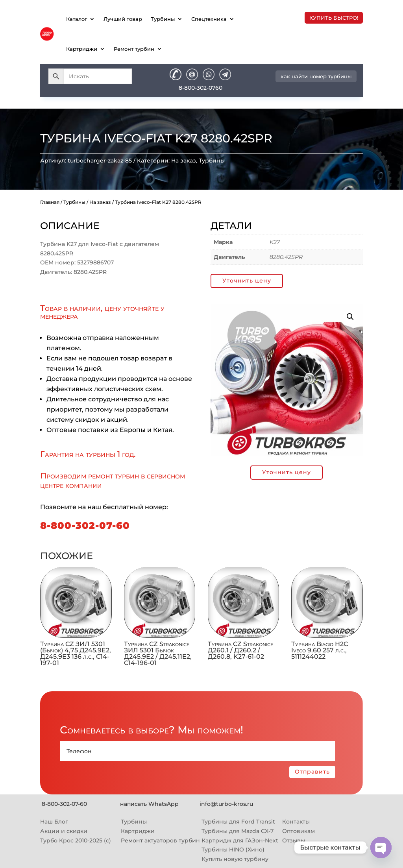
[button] (350, 317)
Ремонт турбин (134, 49)
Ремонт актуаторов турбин (160, 840)
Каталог (77, 19)
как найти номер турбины (316, 76)
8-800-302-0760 (201, 88)
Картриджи (82, 49)
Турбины (163, 19)
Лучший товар (123, 19)
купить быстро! (334, 18)
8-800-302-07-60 (85, 525)
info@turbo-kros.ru (226, 804)
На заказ (184, 161)
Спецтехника (209, 19)
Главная (50, 202)
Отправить (312, 772)
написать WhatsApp (149, 804)
